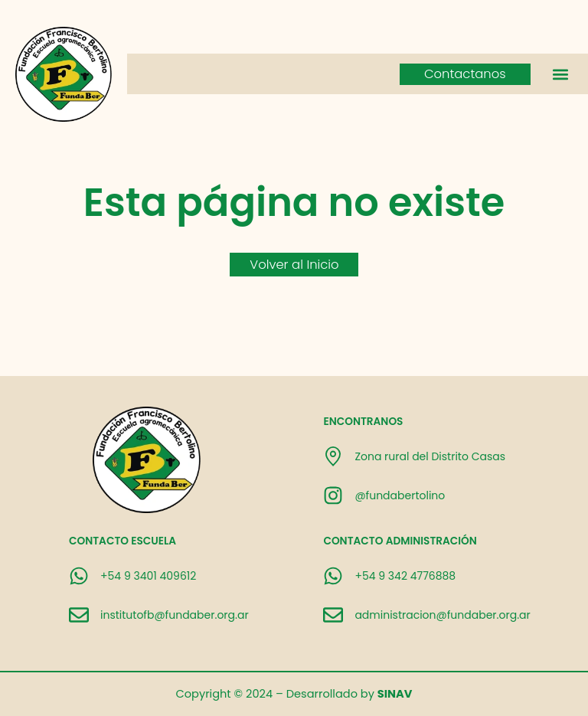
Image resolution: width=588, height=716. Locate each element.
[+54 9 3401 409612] (79, 576)
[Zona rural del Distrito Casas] (333, 456)
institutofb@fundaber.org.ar (175, 615)
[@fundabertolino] (333, 495)
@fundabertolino (400, 495)
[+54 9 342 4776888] (333, 576)
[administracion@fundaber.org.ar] (333, 615)
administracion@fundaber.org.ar (442, 615)
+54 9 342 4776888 (405, 576)
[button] (560, 74)
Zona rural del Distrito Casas (430, 456)
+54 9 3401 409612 (148, 576)
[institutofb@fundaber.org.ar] (79, 615)
